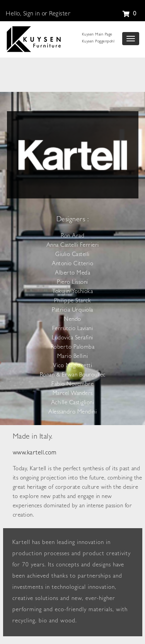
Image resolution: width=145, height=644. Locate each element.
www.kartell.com (35, 453)
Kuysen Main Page (97, 35)
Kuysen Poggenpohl (98, 42)
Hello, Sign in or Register (38, 14)
